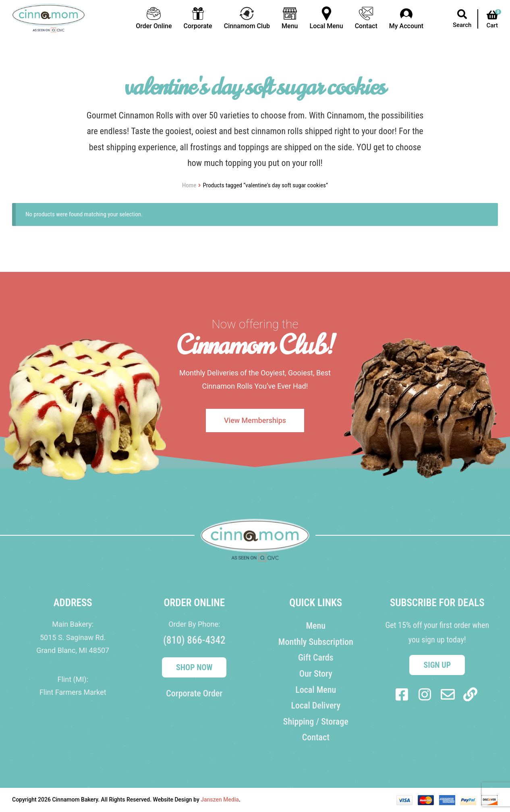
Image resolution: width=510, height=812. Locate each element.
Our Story (316, 674)
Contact (316, 737)
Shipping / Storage (316, 722)
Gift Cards (316, 658)
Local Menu (316, 690)
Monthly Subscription (316, 642)
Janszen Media (220, 800)
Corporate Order (194, 693)
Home (189, 185)
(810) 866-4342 (194, 640)
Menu (316, 626)
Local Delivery (316, 705)
